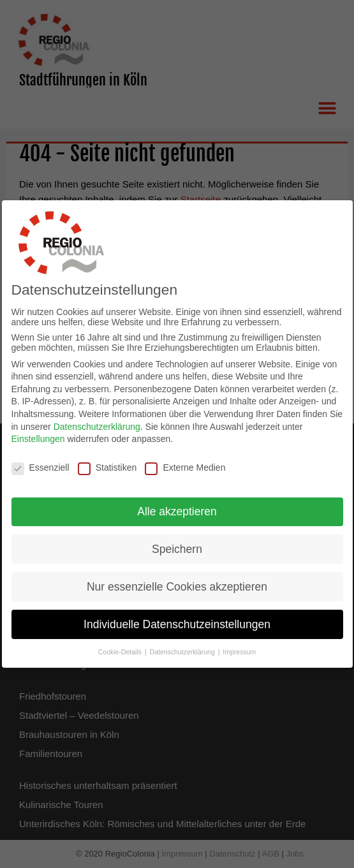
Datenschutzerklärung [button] (183, 646)
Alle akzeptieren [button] (177, 505)
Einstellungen (38, 432)
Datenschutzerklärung (97, 420)
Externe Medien (185, 461)
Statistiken (107, 461)
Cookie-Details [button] (121, 646)
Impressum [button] (239, 646)
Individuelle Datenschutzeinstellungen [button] (177, 618)
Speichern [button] (177, 543)
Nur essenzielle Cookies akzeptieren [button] (177, 580)
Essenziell (41, 461)
